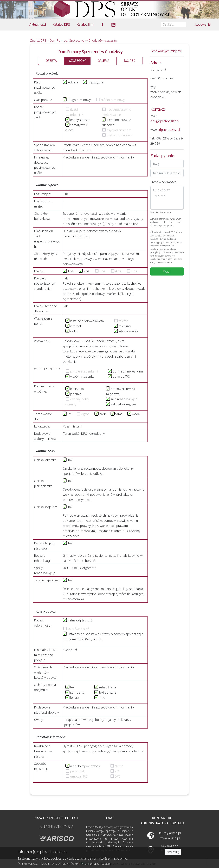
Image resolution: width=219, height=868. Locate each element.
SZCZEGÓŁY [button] (77, 61)
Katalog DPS (61, 24)
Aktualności (38, 24)
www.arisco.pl (170, 838)
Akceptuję (173, 852)
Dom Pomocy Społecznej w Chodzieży (76, 40)
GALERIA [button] (103, 61)
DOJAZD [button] (130, 61)
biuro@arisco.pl (170, 833)
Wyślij (167, 271)
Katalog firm (85, 24)
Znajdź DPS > (40, 40)
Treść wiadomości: (163, 182)
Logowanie (203, 24)
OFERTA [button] (51, 61)
